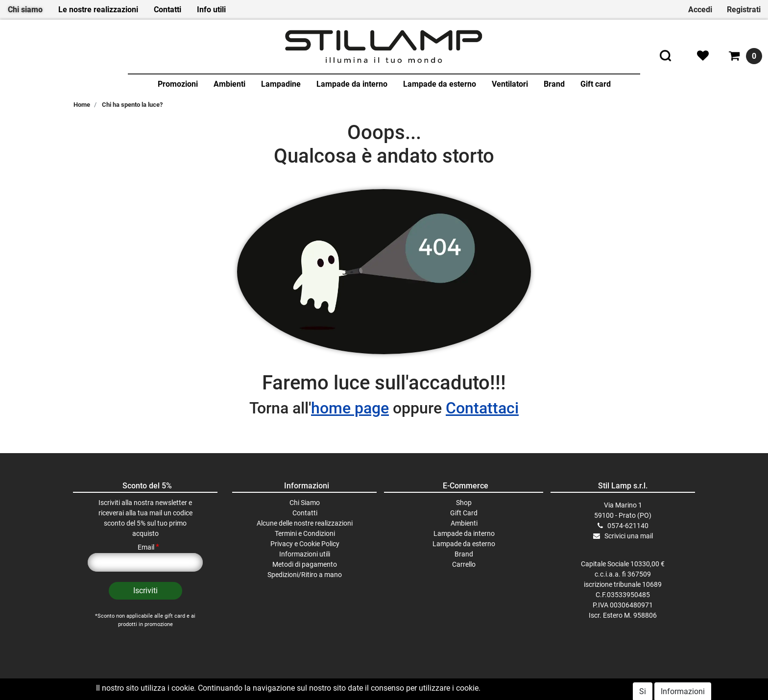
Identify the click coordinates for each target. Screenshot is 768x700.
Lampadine (281, 84)
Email (148, 547)
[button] (145, 591)
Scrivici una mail (629, 536)
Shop (464, 503)
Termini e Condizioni (305, 533)
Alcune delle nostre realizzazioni (305, 523)
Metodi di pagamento (305, 564)
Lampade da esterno (440, 84)
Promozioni (178, 84)
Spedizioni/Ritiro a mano (305, 575)
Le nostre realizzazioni (98, 10)
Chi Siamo (305, 503)
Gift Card (464, 513)
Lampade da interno (352, 84)
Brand (554, 84)
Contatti (168, 10)
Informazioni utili (305, 554)
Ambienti (229, 84)
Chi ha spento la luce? (132, 105)
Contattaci (482, 408)
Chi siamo (25, 10)
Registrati (744, 10)
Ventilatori (510, 84)
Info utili (211, 10)
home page (350, 408)
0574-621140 (628, 526)
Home (82, 105)
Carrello (464, 564)
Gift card (596, 84)
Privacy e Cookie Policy (305, 544)
